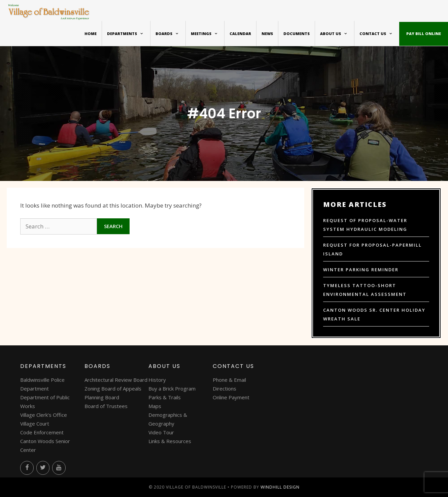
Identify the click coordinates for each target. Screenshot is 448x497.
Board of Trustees (106, 406)
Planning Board (102, 397)
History (157, 380)
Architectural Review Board (116, 380)
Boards (170, 34)
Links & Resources (170, 441)
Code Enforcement (42, 432)
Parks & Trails (165, 397)
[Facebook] (27, 468)
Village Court (35, 424)
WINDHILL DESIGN (280, 487)
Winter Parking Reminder (361, 270)
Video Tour (161, 432)
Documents (297, 34)
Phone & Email (229, 380)
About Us (337, 34)
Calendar (240, 34)
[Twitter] (43, 468)
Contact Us (379, 34)
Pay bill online (424, 34)
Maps (155, 406)
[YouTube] (59, 468)
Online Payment (231, 397)
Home (91, 34)
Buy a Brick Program (172, 389)
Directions (225, 389)
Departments (129, 34)
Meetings (208, 34)
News (267, 34)
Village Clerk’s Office (44, 415)
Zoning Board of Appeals (113, 389)
